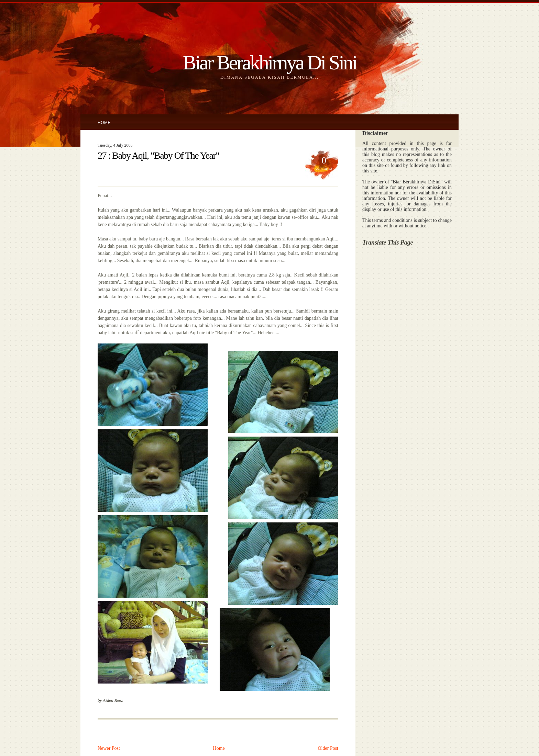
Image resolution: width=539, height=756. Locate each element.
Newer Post (109, 748)
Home (104, 123)
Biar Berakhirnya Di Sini (269, 63)
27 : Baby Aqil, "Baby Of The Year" (158, 155)
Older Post (328, 748)
